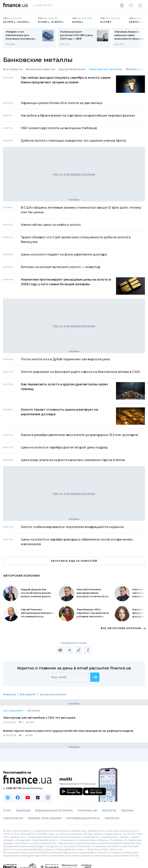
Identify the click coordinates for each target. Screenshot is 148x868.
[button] (95, 677)
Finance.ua (10, 694)
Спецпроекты (13, 818)
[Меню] (140, 5)
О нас (7, 811)
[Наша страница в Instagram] (48, 798)
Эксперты (109, 811)
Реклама (127, 811)
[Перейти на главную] (15, 5)
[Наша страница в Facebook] (18, 798)
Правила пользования (45, 818)
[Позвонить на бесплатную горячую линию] (28, 788)
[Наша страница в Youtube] (28, 798)
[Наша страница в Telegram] (8, 798)
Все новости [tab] (13, 69)
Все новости (28, 694)
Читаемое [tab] (34, 711)
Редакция (23, 811)
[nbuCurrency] (18, 20)
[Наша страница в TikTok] (38, 798)
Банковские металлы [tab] (106, 69)
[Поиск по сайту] (131, 5)
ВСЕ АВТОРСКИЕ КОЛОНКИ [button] (123, 628)
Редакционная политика (54, 811)
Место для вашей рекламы (74, 174)
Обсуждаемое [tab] (13, 711)
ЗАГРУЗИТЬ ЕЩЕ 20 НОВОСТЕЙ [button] (74, 561)
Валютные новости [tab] (41, 69)
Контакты (112, 818)
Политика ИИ (87, 811)
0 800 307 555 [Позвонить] (42, 5)
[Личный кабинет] (122, 5)
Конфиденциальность (83, 818)
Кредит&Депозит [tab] (72, 69)
